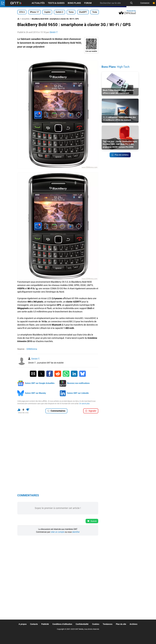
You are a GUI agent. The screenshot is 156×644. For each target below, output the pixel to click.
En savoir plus (84, 404)
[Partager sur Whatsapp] (66, 374)
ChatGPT (83, 12)
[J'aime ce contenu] (19, 410)
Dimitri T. (36, 359)
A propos (23, 624)
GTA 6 (22, 12)
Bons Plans (74, 3)
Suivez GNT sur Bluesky (35, 393)
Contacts (34, 624)
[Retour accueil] (16, 3)
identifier (76, 532)
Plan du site (121, 624)
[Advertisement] (58, 57)
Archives (134, 624)
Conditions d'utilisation (62, 624)
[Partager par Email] (33, 374)
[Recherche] (131, 3)
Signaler (91, 411)
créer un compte (57, 532)
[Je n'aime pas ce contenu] (28, 410)
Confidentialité (82, 624)
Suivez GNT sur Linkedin (78, 393)
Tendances (108, 624)
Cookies (96, 624)
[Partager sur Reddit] (58, 374)
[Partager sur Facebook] (50, 374)
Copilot (47, 12)
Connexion (145, 3)
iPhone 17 (34, 12)
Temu (71, 12)
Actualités (38, 3)
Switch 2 (59, 12)
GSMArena (32, 349)
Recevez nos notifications (78, 383)
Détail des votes (23, 413)
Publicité (45, 624)
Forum (88, 3)
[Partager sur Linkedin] (74, 374)
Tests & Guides (56, 3)
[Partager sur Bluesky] (83, 374)
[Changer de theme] (154, 3)
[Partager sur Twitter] (41, 374)
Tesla (95, 12)
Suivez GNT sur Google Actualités (40, 383)
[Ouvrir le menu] (2, 3)
